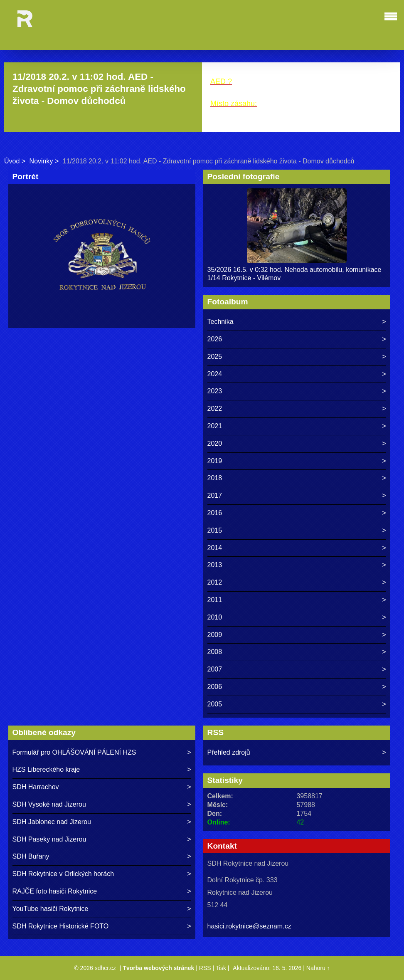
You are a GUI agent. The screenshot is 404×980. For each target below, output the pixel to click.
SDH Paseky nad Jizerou (49, 839)
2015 (215, 530)
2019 (215, 461)
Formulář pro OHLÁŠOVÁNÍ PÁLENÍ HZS (74, 752)
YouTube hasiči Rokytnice (50, 909)
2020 (215, 443)
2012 (215, 582)
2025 (215, 357)
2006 (215, 687)
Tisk (221, 968)
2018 (215, 478)
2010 (215, 617)
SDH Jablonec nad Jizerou (52, 822)
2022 (215, 409)
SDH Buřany (31, 856)
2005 (215, 704)
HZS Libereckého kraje (46, 769)
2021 (215, 426)
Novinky (41, 161)
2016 (215, 513)
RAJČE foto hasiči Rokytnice (55, 891)
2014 (215, 548)
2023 (215, 391)
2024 (215, 374)
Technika (220, 322)
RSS (205, 968)
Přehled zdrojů (229, 752)
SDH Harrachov (36, 787)
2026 (215, 339)
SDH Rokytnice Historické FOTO (61, 926)
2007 (215, 669)
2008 (215, 652)
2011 (215, 600)
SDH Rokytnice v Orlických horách (63, 874)
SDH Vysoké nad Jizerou (49, 804)
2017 (215, 495)
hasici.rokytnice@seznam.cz (249, 926)
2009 (215, 635)
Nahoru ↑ (318, 968)
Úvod (12, 161)
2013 (215, 565)
